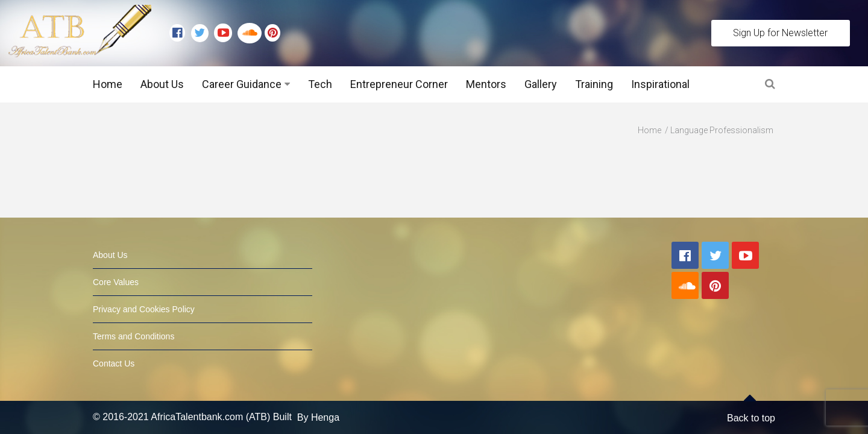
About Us (162, 84)
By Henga (318, 393)
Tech (320, 84)
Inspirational (660, 84)
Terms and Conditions (134, 312)
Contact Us (114, 339)
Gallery (541, 84)
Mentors (486, 84)
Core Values (116, 258)
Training (594, 84)
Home (108, 84)
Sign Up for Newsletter (780, 33)
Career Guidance (242, 84)
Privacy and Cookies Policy (144, 285)
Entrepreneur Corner (399, 84)
